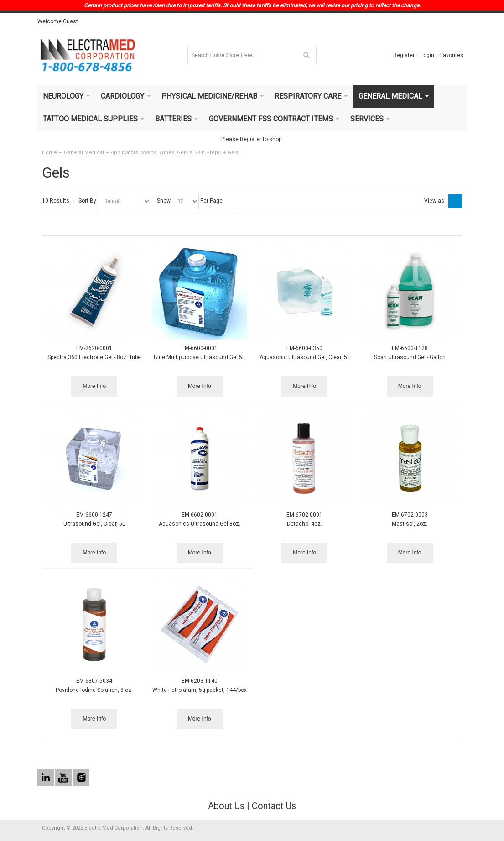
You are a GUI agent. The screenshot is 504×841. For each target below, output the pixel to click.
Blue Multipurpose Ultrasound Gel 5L (199, 357)
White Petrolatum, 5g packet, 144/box (200, 690)
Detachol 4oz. (304, 524)
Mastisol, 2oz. (410, 524)
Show (164, 201)
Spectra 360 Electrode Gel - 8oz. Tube (94, 357)
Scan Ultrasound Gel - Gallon (410, 357)
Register (404, 55)
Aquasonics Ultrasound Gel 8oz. (200, 524)
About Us (226, 806)
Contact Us (274, 806)
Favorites (452, 55)
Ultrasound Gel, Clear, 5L (94, 524)
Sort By (87, 201)
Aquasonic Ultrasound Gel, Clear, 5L (305, 357)
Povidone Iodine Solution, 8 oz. (94, 690)
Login (427, 55)
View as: (435, 201)
